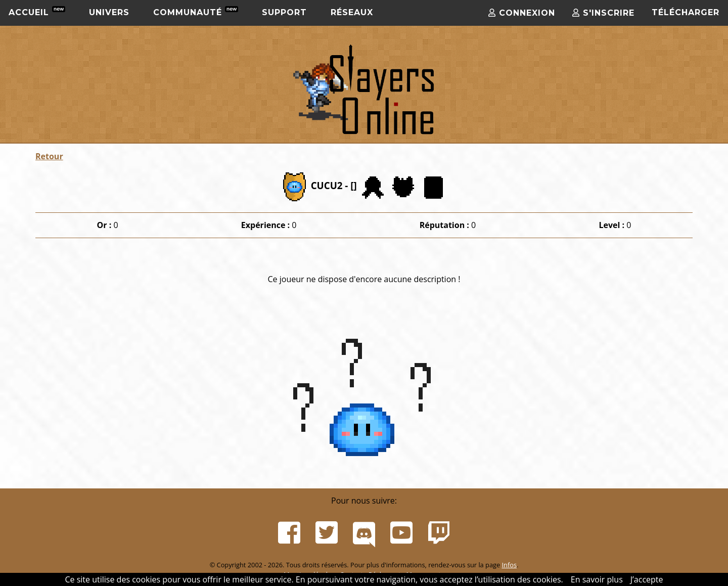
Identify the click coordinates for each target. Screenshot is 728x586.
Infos (509, 565)
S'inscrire (603, 13)
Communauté (196, 12)
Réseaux (352, 12)
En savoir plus (597, 579)
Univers (109, 12)
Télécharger (686, 12)
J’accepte (647, 579)
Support (284, 12)
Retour (49, 156)
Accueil (37, 12)
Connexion (522, 13)
